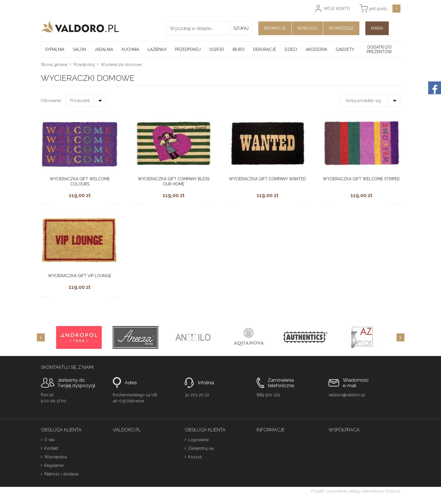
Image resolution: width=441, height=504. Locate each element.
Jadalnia (104, 49)
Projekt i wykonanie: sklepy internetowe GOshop (356, 491)
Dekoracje (265, 49)
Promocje (275, 28)
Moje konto (337, 9)
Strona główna (54, 65)
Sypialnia (55, 49)
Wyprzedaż (341, 28)
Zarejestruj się (201, 448)
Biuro (239, 49)
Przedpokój (188, 49)
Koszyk (195, 457)
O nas (50, 440)
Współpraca (56, 457)
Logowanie (198, 440)
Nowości (307, 28)
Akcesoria (316, 49)
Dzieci (291, 49)
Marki (377, 28)
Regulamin (54, 465)
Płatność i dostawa (61, 474)
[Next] (400, 337)
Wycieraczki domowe (121, 65)
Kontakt (51, 448)
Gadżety (345, 49)
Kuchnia (130, 49)
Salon (79, 49)
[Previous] (41, 337)
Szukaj (241, 28)
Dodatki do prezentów (379, 49)
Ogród (217, 49)
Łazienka (157, 49)
